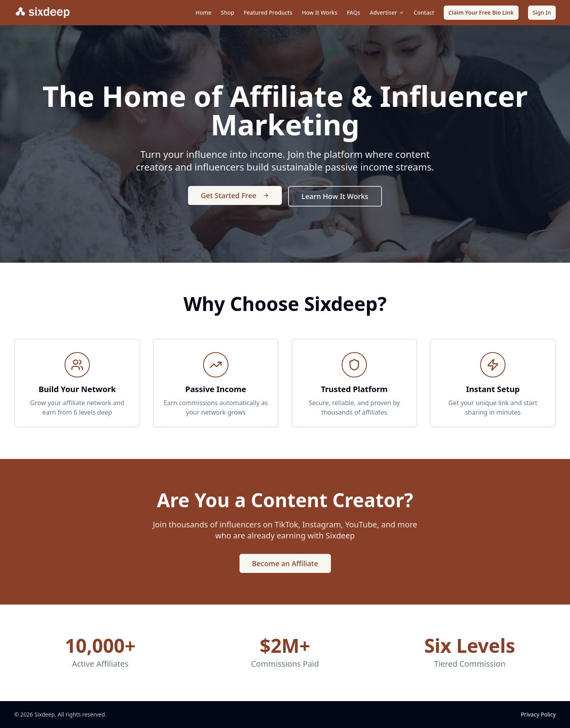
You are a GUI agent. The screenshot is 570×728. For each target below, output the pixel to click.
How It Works (320, 12)
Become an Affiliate (285, 563)
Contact (424, 12)
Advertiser (387, 12)
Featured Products (268, 12)
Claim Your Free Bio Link (481, 12)
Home (203, 12)
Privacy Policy (538, 714)
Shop (228, 12)
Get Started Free (235, 195)
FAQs (353, 12)
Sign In (542, 12)
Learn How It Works (335, 196)
